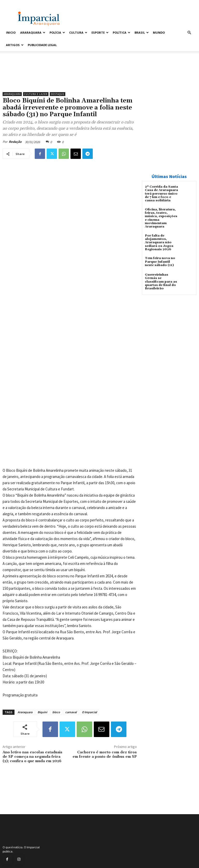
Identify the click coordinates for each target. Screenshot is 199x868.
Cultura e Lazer (36, 94)
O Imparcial (89, 712)
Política (122, 32)
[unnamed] (70, 76)
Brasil (142, 32)
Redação (15, 142)
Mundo (159, 32)
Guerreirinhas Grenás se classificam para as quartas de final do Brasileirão (161, 281)
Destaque (58, 94)
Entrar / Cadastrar (16, 3)
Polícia (57, 32)
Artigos (15, 45)
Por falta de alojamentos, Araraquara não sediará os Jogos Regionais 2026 (159, 242)
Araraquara (33, 32)
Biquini (42, 712)
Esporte (100, 32)
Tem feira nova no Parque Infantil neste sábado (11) (160, 261)
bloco (56, 712)
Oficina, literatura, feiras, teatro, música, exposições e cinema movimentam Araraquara (161, 218)
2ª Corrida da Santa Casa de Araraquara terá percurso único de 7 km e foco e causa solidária (161, 194)
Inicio (11, 32)
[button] (189, 33)
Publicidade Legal (42, 45)
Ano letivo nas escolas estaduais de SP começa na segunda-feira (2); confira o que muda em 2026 (33, 757)
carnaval (71, 712)
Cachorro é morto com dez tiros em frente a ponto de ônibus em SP (105, 755)
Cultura (78, 32)
